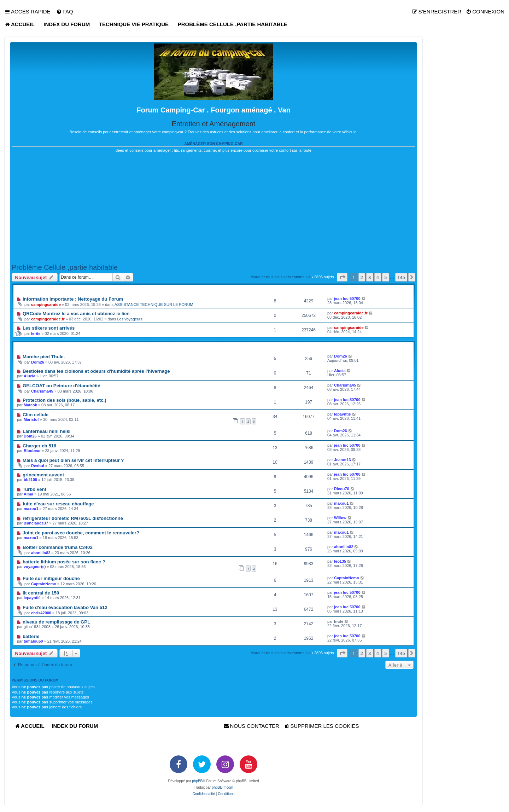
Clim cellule (36, 415)
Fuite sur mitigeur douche (51, 578)
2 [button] (362, 277)
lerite (36, 333)
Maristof (31, 419)
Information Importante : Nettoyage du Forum (73, 299)
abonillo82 (41, 553)
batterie (31, 636)
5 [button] (385, 277)
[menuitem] (65, 12)
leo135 (340, 561)
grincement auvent (43, 475)
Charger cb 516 (39, 446)
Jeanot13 (343, 460)
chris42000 (41, 613)
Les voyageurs (130, 319)
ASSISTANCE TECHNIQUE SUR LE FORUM (154, 304)
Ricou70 (342, 489)
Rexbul (38, 466)
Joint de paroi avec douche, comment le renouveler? (81, 533)
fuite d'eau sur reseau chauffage (58, 504)
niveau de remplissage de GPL (56, 622)
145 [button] (401, 277)
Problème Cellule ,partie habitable (65, 267)
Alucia (30, 376)
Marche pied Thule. (44, 357)
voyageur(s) (35, 567)
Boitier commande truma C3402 (58, 547)
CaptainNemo (44, 584)
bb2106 (30, 480)
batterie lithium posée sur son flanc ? (64, 562)
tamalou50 (33, 641)
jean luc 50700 (347, 298)
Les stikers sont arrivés (49, 328)
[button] (342, 277)
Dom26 (38, 362)
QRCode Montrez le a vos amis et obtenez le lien (76, 314)
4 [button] (378, 277)
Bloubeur (32, 451)
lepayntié (343, 414)
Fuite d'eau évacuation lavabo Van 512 (65, 607)
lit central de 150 (41, 593)
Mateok (30, 405)
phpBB (197, 781)
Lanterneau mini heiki (47, 431)
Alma (28, 494)
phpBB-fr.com (223, 787)
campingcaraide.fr (48, 319)
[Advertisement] (213, 208)
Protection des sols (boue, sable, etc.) (65, 400)
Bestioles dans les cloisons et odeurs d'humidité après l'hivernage (96, 371)
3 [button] (370, 277)
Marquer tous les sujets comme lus (281, 277)
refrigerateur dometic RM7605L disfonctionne (73, 518)
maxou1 (31, 509)
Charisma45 (42, 391)
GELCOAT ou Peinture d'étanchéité (62, 386)
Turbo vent (34, 489)
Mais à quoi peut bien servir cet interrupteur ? (73, 460)
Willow (340, 518)
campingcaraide (46, 304)
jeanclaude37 (36, 523)
